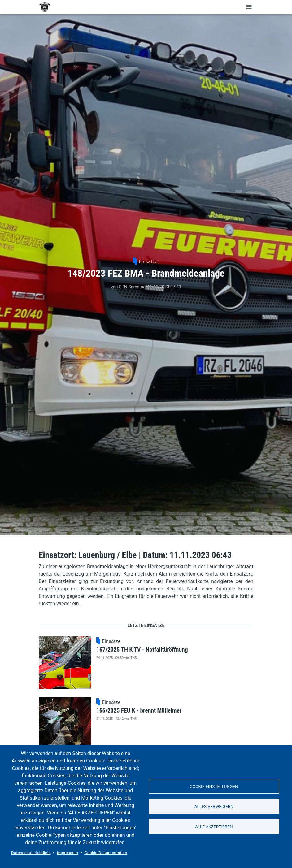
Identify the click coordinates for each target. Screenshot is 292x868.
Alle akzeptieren (214, 827)
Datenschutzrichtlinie (31, 853)
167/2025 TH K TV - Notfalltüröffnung (142, 650)
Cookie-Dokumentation (106, 853)
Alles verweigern (214, 806)
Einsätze (148, 262)
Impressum (68, 853)
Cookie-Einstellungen (214, 786)
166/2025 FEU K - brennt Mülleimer (139, 711)
